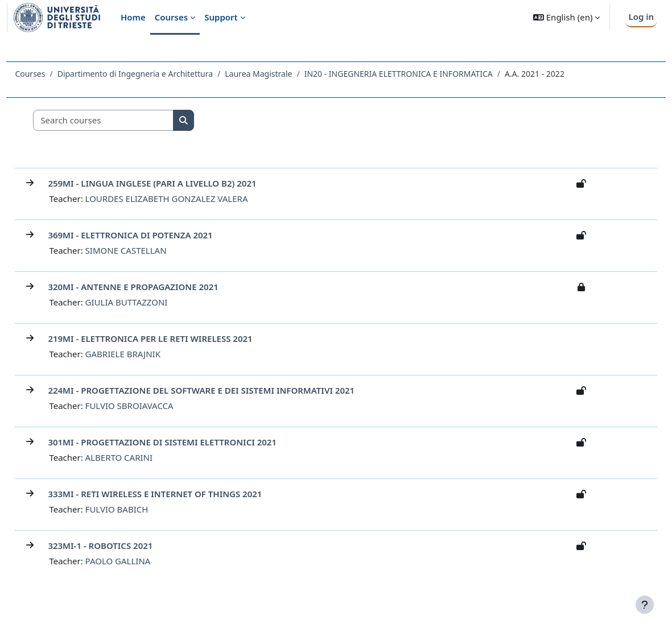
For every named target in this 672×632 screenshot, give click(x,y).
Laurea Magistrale (284, 74)
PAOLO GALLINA (143, 561)
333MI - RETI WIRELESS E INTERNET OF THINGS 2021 (180, 494)
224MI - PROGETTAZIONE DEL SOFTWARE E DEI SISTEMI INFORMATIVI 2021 (227, 390)
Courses (55, 74)
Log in (641, 16)
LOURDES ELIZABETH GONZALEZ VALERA (192, 199)
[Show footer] (645, 605)
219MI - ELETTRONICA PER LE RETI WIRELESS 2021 (176, 338)
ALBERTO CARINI (144, 457)
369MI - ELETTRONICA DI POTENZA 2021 (156, 235)
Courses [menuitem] (171, 17)
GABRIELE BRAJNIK (148, 354)
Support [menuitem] (221, 17)
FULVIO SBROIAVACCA (154, 406)
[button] (566, 17)
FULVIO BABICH (142, 509)
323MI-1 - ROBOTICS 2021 (126, 546)
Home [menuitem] (133, 17)
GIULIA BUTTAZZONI (152, 302)
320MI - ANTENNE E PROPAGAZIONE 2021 (158, 287)
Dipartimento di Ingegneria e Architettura (160, 74)
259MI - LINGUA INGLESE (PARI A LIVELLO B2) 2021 (178, 183)
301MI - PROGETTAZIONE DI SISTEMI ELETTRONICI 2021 (188, 442)
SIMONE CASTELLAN (151, 250)
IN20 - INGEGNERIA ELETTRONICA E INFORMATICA (424, 74)
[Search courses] (129, 120)
